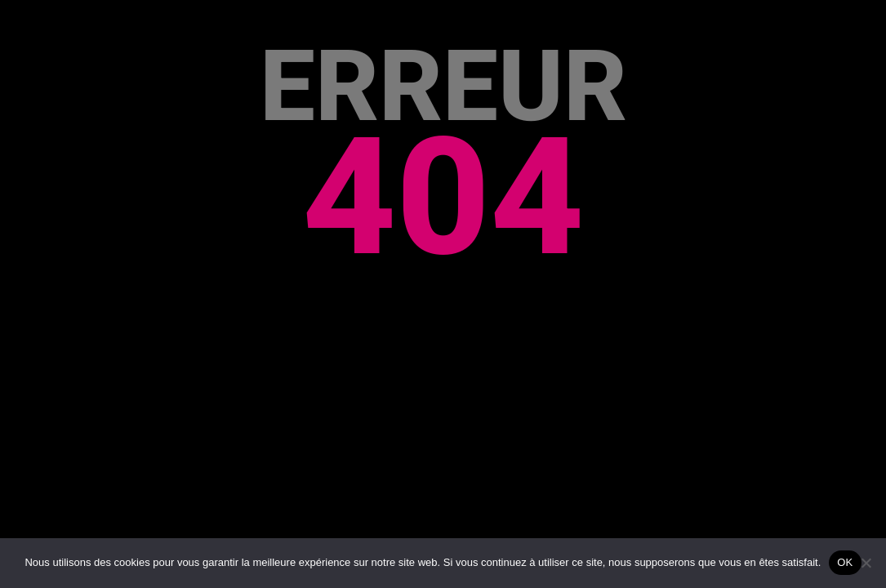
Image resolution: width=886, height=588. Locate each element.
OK (845, 562)
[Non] (866, 563)
